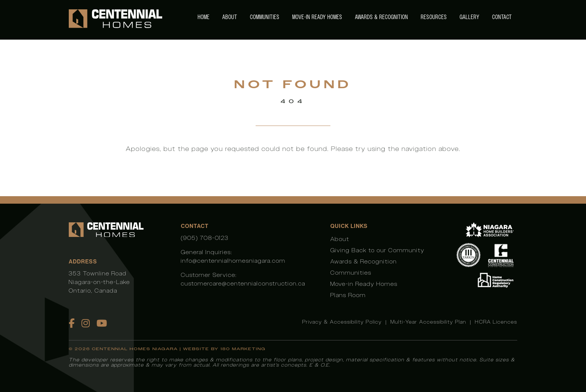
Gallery (470, 17)
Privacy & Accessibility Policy (342, 322)
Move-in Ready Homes (317, 17)
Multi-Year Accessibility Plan (428, 322)
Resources (434, 17)
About (230, 17)
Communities (265, 17)
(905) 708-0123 (205, 238)
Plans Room (348, 295)
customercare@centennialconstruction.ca (243, 283)
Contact (502, 17)
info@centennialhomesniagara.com (233, 261)
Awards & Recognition (382, 17)
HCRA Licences (496, 322)
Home (204, 17)
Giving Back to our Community (377, 250)
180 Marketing (243, 349)
